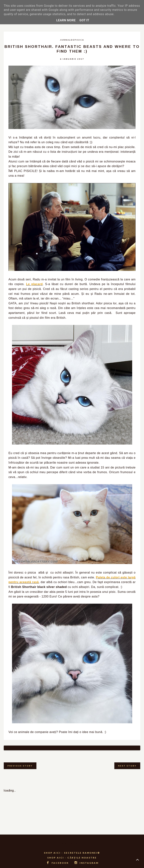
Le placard (34, 284)
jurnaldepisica (72, 40)
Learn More (66, 20)
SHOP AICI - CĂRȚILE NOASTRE (72, 853)
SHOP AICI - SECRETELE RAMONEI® (72, 848)
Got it (84, 20)
